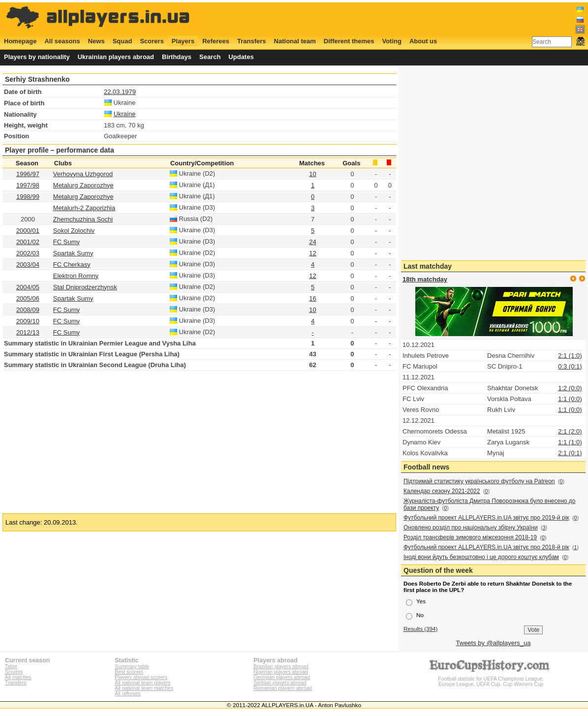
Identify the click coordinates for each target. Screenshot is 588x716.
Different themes (349, 41)
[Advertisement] (406, 18)
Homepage (20, 41)
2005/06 (28, 298)
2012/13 (28, 332)
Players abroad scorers (141, 677)
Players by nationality (37, 57)
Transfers (252, 41)
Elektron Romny (76, 276)
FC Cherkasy (72, 265)
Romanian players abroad (283, 688)
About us (423, 41)
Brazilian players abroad (281, 667)
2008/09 (28, 310)
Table (11, 667)
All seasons (62, 41)
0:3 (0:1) (570, 366)
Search (210, 57)
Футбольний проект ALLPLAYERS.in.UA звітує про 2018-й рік (486, 547)
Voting (391, 41)
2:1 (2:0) (570, 431)
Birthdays (177, 57)
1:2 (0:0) (570, 388)
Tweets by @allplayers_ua (494, 643)
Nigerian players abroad (280, 672)
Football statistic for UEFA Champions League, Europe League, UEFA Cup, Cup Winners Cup (491, 679)
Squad (123, 41)
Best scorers (129, 672)
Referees (216, 41)
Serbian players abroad (280, 683)
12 (312, 253)
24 (312, 242)
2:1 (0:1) (570, 453)
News (96, 41)
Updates (241, 57)
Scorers (152, 41)
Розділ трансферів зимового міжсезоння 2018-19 (470, 537)
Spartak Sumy (73, 298)
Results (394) (421, 629)
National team (295, 41)
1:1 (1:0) (570, 442)
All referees (128, 694)
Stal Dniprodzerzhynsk (85, 287)
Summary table (132, 667)
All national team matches (144, 688)
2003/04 (28, 265)
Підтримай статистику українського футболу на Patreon (479, 481)
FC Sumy (66, 310)
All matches (18, 677)
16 (312, 298)
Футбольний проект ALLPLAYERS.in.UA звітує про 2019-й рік (486, 518)
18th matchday (425, 279)
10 (312, 174)
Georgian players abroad (281, 677)
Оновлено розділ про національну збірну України (471, 528)
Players (183, 41)
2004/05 (28, 287)
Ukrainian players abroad (116, 57)
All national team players (142, 683)
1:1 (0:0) (570, 399)
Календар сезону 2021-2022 (442, 491)
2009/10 (28, 321)
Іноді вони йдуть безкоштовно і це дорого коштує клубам (481, 557)
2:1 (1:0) (570, 356)
